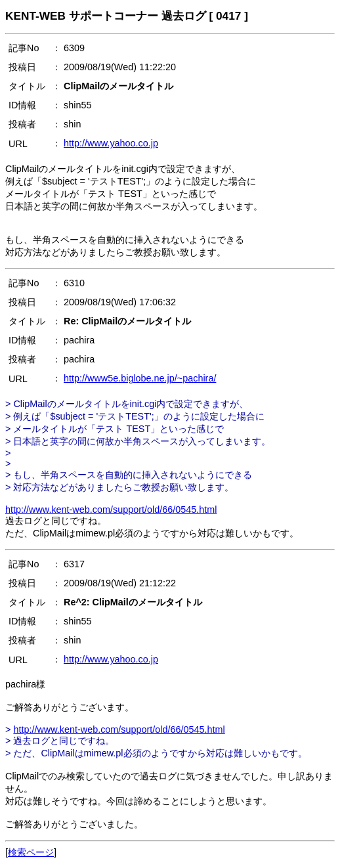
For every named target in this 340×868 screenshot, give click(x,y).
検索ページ (31, 852)
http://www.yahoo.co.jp (111, 143)
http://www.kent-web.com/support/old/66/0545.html (111, 510)
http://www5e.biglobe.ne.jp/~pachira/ (140, 378)
